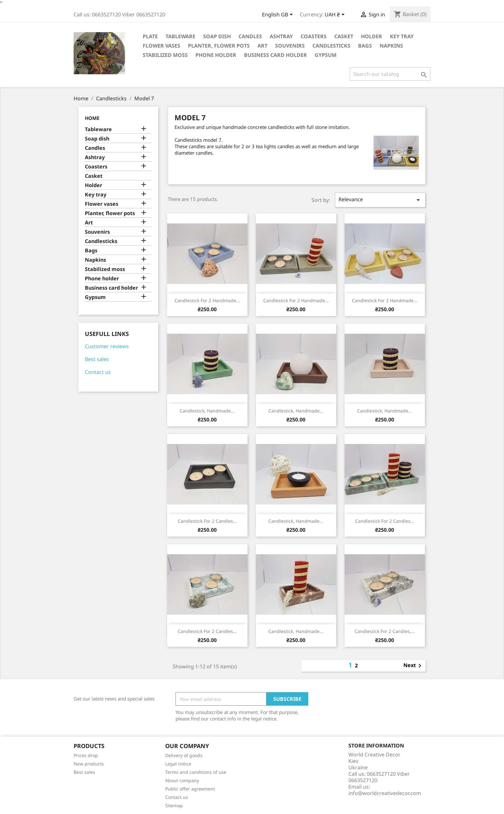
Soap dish (217, 36)
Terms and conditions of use (196, 772)
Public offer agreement (190, 789)
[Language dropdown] (279, 15)
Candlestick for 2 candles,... (385, 631)
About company (182, 780)
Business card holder (275, 55)
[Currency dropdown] (336, 15)
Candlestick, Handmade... (207, 411)
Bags (365, 46)
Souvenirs (290, 46)
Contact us (98, 372)
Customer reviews (107, 346)
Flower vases (162, 46)
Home (92, 118)
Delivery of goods (184, 755)
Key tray (402, 36)
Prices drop (86, 755)
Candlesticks (331, 46)
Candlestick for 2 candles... (207, 521)
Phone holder (216, 55)
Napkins (391, 46)
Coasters (314, 36)
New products (89, 764)
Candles (250, 36)
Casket (344, 36)
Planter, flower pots (219, 46)
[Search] (390, 74)
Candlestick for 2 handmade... (207, 300)
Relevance (380, 200)
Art (262, 46)
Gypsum (326, 55)
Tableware (180, 36)
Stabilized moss (165, 55)
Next (414, 666)
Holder (372, 36)
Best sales (97, 359)
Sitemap (174, 805)
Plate (150, 36)
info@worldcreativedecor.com (385, 793)
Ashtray (281, 36)
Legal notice (178, 764)
